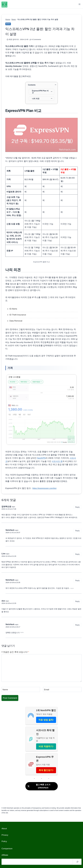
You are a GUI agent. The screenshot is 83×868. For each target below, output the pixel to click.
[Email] (62, 689)
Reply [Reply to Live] (77, 554)
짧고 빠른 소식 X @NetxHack (39, 786)
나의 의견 (36, 99)
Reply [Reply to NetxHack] (77, 531)
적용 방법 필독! (46, 720)
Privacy (5, 835)
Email (47, 689)
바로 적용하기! (46, 746)
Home (8, 19)
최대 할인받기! (46, 770)
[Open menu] (80, 4)
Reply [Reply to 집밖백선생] (77, 507)
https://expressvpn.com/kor (44, 488)
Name (5, 689)
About (4, 828)
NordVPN (41, 458)
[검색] (77, 862)
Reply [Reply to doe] (77, 601)
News (14, 19)
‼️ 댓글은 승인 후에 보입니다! (15, 652)
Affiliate (5, 855)
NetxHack (10, 530)
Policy (4, 841)
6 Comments (36, 39)
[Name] (21, 689)
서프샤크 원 (57, 461)
